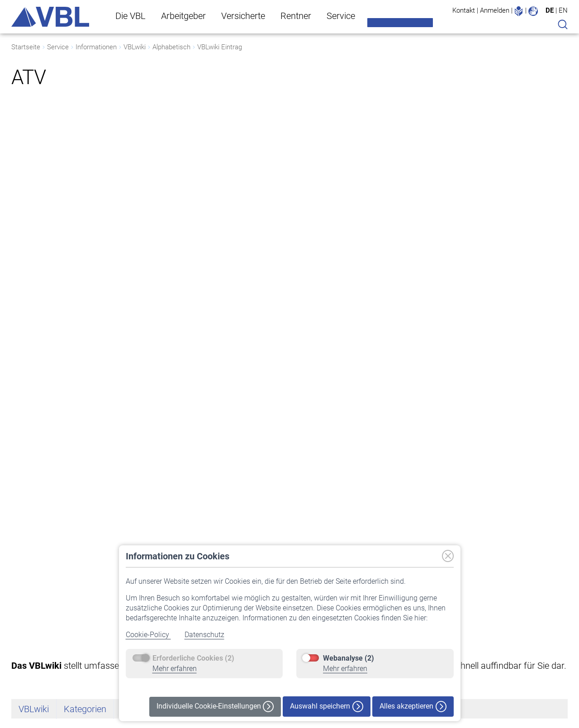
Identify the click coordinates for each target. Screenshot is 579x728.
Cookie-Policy (148, 635)
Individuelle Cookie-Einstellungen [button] (215, 707)
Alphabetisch (171, 47)
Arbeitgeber (183, 16)
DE (550, 10)
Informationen (96, 47)
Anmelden (495, 10)
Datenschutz (204, 635)
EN (563, 10)
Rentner (296, 16)
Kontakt (464, 10)
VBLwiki (135, 47)
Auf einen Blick (32, 625)
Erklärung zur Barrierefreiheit (527, 625)
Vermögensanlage (37, 637)
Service (341, 16)
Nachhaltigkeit (32, 649)
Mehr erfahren (175, 669)
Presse (21, 662)
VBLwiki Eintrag (220, 47)
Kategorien (85, 153)
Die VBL (131, 16)
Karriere (22, 673)
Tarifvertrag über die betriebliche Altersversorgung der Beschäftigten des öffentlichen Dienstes (215, 302)
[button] (536, 582)
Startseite (26, 47)
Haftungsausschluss (515, 662)
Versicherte (243, 16)
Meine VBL (400, 23)
